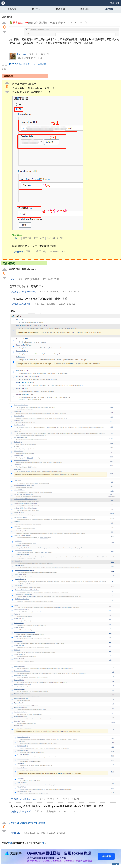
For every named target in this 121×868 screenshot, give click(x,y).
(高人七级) (41, 833)
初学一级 (34, 54)
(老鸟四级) (35, 279)
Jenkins (7, 17)
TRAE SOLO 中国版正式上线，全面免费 (28, 64)
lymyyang (22, 54)
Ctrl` (13, 279)
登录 (112, 3)
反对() (23, 292)
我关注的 (36, 9)
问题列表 (12, 9)
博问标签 (85, 9)
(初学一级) (41, 251)
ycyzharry (16, 833)
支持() (15, 292)
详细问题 (109, 9)
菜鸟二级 (27, 238)
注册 (118, 3)
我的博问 (60, 9)
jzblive (17, 238)
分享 (4, 69)
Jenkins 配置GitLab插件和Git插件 (27, 823)
